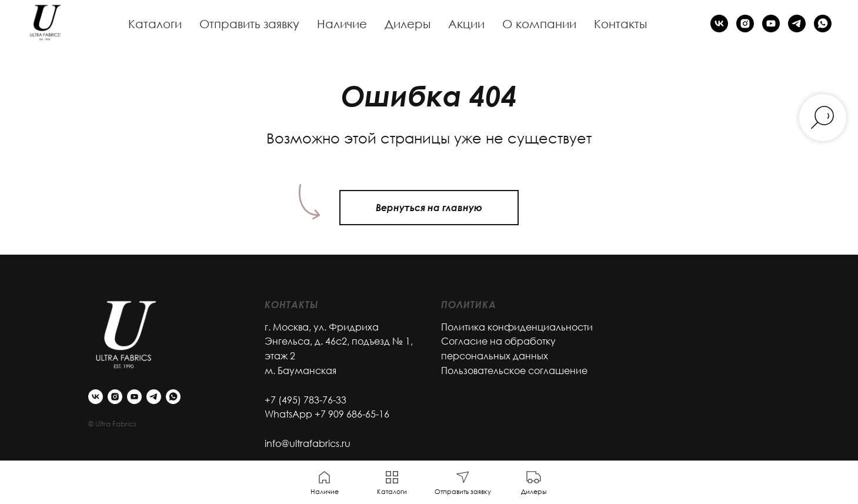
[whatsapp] (823, 24)
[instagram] (745, 24)
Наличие (342, 24)
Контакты (620, 24)
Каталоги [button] (155, 24)
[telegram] (797, 24)
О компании (539, 24)
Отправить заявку (249, 24)
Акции (466, 24)
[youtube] (771, 24)
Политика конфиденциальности (517, 327)
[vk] (719, 24)
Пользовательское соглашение (514, 371)
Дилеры (408, 24)
